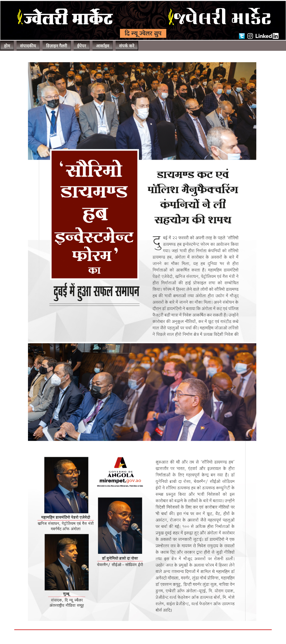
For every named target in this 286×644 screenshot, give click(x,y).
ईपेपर (81, 46)
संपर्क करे (127, 46)
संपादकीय (28, 46)
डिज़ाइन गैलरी (57, 46)
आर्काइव (102, 46)
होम (7, 46)
